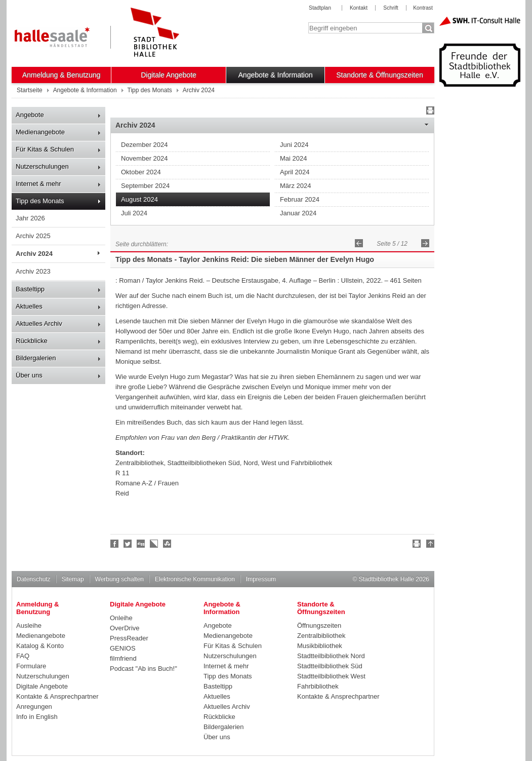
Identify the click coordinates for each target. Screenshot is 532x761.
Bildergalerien (36, 358)
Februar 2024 (300, 199)
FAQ (23, 656)
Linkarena (154, 544)
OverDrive (125, 628)
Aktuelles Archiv (39, 324)
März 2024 (295, 186)
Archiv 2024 (34, 254)
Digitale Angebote (169, 75)
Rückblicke (32, 341)
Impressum (261, 579)
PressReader (129, 638)
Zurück (359, 243)
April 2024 (295, 172)
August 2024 (139, 199)
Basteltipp (30, 289)
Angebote (30, 115)
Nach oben (429, 545)
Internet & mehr (38, 184)
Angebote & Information (276, 75)
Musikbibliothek (320, 646)
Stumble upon (168, 544)
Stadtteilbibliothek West (331, 676)
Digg (141, 544)
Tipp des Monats (40, 201)
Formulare (31, 666)
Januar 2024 (298, 213)
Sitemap (73, 579)
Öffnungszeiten (319, 625)
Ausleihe (29, 625)
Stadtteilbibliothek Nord (331, 656)
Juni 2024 (294, 145)
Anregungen (34, 707)
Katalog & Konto (40, 646)
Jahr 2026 (30, 218)
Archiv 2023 (33, 271)
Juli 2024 (134, 213)
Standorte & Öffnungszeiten (380, 75)
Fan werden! (115, 544)
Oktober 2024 (141, 172)
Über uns (29, 375)
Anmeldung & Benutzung (62, 75)
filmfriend (123, 658)
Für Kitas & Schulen (45, 149)
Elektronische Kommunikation (195, 579)
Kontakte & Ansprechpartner (57, 696)
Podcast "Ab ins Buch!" (144, 669)
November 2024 (145, 158)
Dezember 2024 (145, 145)
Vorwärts (425, 243)
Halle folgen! (128, 544)
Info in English (37, 717)
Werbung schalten (119, 579)
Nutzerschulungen (42, 166)
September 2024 (145, 186)
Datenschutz (34, 579)
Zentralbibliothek (321, 636)
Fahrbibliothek (318, 686)
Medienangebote (40, 132)
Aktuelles (29, 306)
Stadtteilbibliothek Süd (330, 666)
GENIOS (123, 648)
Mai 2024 (293, 158)
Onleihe (121, 618)
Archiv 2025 (33, 236)
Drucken (429, 112)
